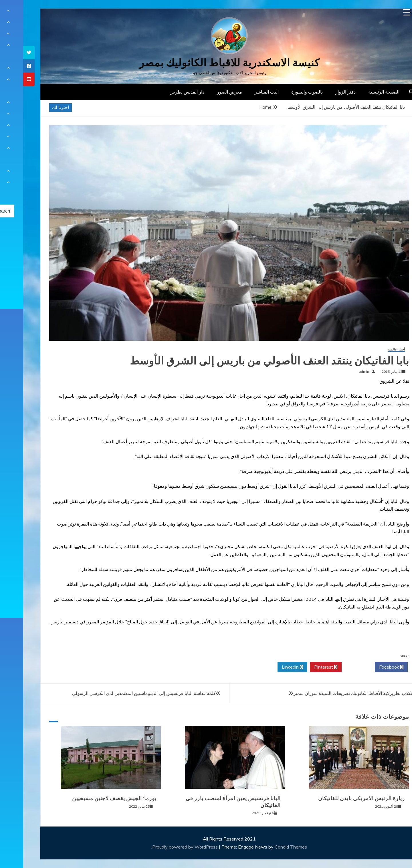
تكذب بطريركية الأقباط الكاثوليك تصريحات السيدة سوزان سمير (329, 693)
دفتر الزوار (322, 92)
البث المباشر (243, 92)
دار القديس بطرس (164, 92)
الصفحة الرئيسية (361, 92)
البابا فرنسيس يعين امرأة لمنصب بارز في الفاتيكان (210, 802)
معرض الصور (206, 92)
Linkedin (269, 667)
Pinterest (303, 667)
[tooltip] (6, 52)
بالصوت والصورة (284, 92)
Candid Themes (268, 847)
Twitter (335, 667)
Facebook (368, 667)
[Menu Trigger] (384, 12)
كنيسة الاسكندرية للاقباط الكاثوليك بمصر (206, 63)
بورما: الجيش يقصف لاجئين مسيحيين (91, 798)
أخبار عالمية (373, 349)
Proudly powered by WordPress (162, 847)
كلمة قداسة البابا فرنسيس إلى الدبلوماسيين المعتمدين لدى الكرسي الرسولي (121, 693)
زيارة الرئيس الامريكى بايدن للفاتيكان (338, 798)
